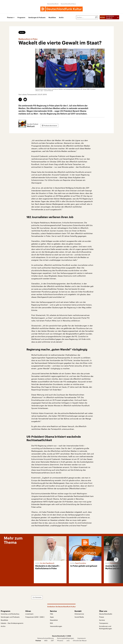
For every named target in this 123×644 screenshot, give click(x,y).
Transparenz (104, 623)
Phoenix (60, 640)
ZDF (52, 640)
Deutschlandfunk (53, 4)
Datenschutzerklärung (46, 638)
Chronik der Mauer (80, 640)
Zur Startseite (37, 597)
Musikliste (52, 18)
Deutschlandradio (106, 614)
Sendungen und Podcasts (10, 617)
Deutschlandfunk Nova (68, 4)
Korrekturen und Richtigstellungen (106, 627)
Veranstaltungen (56, 626)
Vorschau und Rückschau (10, 614)
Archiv (61, 18)
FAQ (51, 614)
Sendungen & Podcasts (37, 18)
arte (68, 640)
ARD (46, 640)
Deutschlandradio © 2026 (61, 636)
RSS (51, 623)
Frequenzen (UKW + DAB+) (35, 617)
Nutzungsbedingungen (66, 638)
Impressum (82, 638)
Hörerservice (79, 614)
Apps (52, 617)
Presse (102, 617)
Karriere (102, 620)
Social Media (79, 617)
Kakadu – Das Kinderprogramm (12, 623)
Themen (10, 18)
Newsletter (54, 620)
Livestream (29, 614)
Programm (21, 18)
